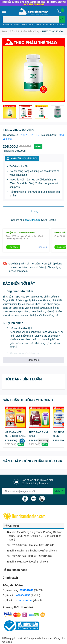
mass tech (8, 25)
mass (17, 25)
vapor (45, 25)
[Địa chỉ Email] (33, 491)
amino (38, 25)
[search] (62, 19)
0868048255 (23, 595)
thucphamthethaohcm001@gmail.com (36, 550)
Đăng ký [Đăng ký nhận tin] (59, 491)
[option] (10, 112)
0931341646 (19, 556)
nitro (31, 25)
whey (24, 25)
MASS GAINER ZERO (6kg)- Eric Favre (14, 436)
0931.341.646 (33, 220)
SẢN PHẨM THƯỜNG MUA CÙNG (28, 400)
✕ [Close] (65, 2)
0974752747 (26, 600)
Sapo (9, 642)
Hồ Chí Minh (12, 526)
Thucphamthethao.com (40, 638)
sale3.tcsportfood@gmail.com (32, 562)
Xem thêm (34, 360)
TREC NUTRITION (29, 135)
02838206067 (20, 545)
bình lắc (54, 25)
